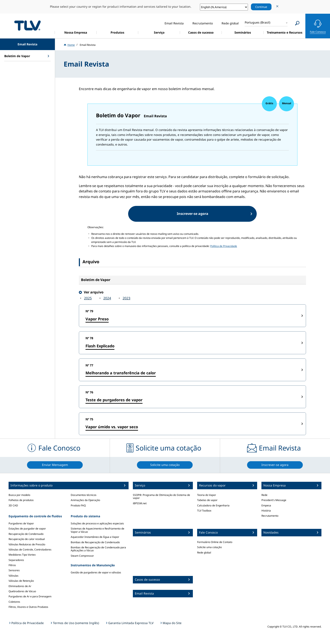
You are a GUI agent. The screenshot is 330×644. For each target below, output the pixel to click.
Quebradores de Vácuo (22, 591)
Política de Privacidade (224, 246)
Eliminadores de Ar (20, 586)
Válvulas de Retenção (21, 581)
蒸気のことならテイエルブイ (27, 25)
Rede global (204, 553)
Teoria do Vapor (207, 495)
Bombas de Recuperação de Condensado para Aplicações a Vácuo (98, 549)
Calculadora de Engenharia (213, 505)
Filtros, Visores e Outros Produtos (28, 607)
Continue (261, 7)
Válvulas (13, 576)
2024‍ (107, 298)
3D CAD (13, 505)
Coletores (14, 602)
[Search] (297, 23)
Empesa (266, 505)
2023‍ (126, 298)
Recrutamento (270, 516)
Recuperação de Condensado (26, 534)
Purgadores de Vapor (21, 523)
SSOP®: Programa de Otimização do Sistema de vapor (161, 496)
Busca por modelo (19, 495)
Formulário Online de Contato (215, 542)
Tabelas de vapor (207, 500)
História (266, 511)
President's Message (274, 500)
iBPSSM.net (140, 503)
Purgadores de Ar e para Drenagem (30, 596)
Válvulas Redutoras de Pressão (27, 544)
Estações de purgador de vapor (27, 529)
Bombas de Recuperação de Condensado (95, 542)
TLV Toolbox (204, 511)
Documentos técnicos (84, 495)
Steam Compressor (82, 556)
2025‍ (88, 298)
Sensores (14, 570)
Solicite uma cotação (209, 547)
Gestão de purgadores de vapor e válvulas (96, 572)
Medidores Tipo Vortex (22, 555)
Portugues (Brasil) (257, 22)
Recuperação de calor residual (27, 539)
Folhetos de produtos (21, 500)
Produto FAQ (78, 505)
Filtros (12, 565)
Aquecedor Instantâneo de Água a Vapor (95, 537)
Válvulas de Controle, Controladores (30, 550)
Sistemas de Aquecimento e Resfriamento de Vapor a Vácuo (97, 530)
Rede (264, 495)
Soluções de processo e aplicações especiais (97, 523)
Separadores (16, 560)
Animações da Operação (85, 500)
